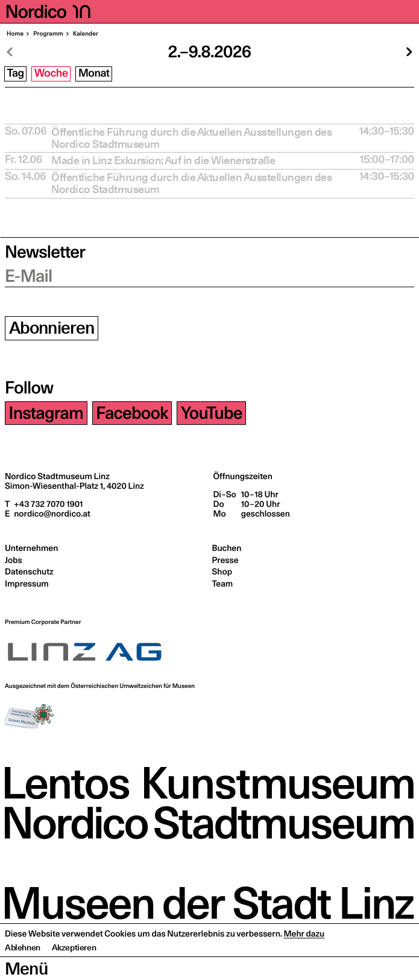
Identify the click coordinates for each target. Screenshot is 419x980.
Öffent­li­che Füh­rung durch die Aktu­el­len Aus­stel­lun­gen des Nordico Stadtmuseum (191, 138)
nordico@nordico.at (51, 514)
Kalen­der (85, 34)
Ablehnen (23, 971)
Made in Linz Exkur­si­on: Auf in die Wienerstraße (163, 161)
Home (15, 34)
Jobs (14, 560)
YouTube (212, 413)
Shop (222, 571)
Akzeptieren (74, 971)
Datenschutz (29, 571)
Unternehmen (31, 548)
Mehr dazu (304, 957)
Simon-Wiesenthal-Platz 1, (74, 486)
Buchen (227, 548)
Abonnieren (52, 328)
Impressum (27, 584)
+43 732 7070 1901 (47, 504)
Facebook (132, 413)
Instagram (46, 413)
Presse (225, 560)
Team (223, 584)
